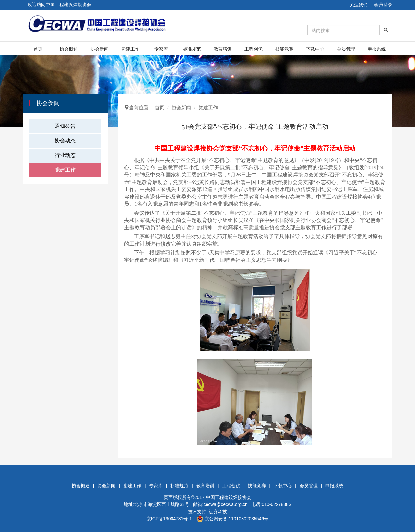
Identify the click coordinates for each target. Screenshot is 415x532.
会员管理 (346, 49)
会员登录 (383, 5)
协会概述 (69, 49)
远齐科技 (218, 512)
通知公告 (65, 126)
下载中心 (315, 49)
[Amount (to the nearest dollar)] (344, 30)
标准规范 (192, 49)
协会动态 (65, 141)
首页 (38, 49)
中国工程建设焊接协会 (229, 497)
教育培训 (223, 49)
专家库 (161, 49)
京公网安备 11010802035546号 (233, 519)
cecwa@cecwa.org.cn (225, 504)
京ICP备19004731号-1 (169, 519)
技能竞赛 (284, 49)
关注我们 (359, 5)
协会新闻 (100, 49)
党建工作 (130, 49)
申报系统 (377, 49)
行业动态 (65, 155)
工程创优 (254, 49)
